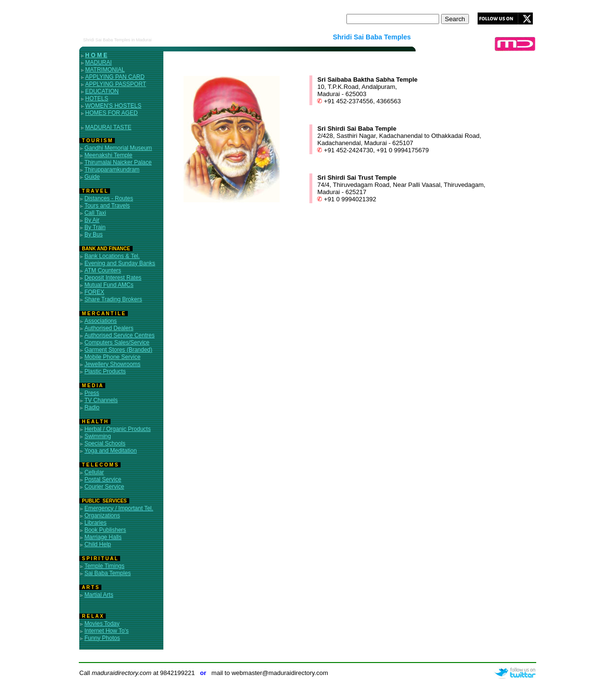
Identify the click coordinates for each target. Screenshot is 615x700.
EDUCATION (102, 91)
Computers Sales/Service (117, 343)
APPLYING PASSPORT (116, 84)
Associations (101, 321)
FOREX (94, 292)
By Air (92, 220)
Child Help (98, 544)
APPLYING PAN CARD (115, 77)
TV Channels (101, 400)
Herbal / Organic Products (118, 429)
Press (92, 393)
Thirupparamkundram (112, 170)
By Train (95, 227)
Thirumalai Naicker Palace (118, 162)
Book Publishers (105, 530)
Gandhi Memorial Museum (118, 148)
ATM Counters (103, 270)
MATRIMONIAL (105, 70)
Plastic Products (105, 371)
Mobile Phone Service (113, 357)
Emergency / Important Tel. (119, 508)
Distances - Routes (109, 198)
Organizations (102, 516)
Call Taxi (95, 213)
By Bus (94, 234)
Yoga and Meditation (111, 451)
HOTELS (97, 98)
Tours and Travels (107, 206)
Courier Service (105, 487)
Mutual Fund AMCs (109, 285)
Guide (92, 177)
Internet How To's (107, 631)
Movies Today (102, 624)
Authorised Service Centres (120, 335)
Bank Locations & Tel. (112, 256)
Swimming (98, 436)
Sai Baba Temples (108, 573)
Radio (92, 407)
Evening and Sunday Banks (120, 263)
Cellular (94, 472)
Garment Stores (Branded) (118, 350)
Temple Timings (105, 566)
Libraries (96, 523)
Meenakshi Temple (109, 155)
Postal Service (103, 479)
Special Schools (105, 443)
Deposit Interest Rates (113, 278)
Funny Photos (102, 638)
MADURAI (98, 62)
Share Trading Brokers (113, 299)
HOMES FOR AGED (111, 113)
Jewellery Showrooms (113, 364)
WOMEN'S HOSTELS (113, 106)
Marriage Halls (103, 537)
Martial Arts (99, 595)
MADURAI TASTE (108, 127)
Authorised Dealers (109, 328)
